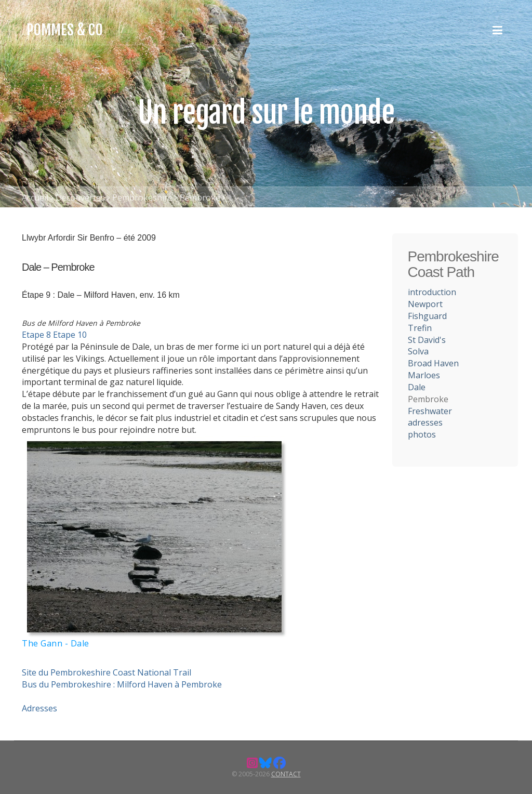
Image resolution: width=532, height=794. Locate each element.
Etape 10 (70, 335)
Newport (425, 304)
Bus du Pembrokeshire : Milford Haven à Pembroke (122, 684)
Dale (417, 387)
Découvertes (80, 197)
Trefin (420, 328)
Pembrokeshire (142, 197)
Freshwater (430, 411)
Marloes (424, 375)
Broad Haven (433, 363)
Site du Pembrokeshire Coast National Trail (107, 672)
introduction (432, 292)
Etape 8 (36, 335)
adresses (425, 422)
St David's (427, 340)
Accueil (35, 197)
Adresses (39, 708)
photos (422, 434)
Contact (286, 774)
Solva (418, 351)
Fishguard (427, 316)
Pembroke (200, 197)
